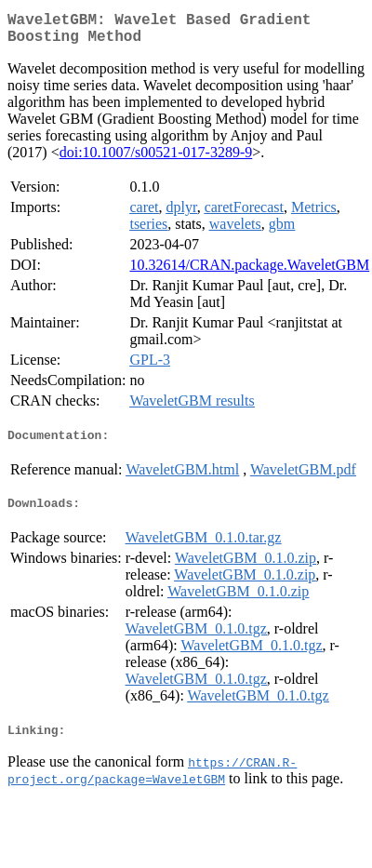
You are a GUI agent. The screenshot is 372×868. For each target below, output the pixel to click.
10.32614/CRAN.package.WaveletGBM (249, 272)
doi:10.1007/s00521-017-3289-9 (156, 160)
